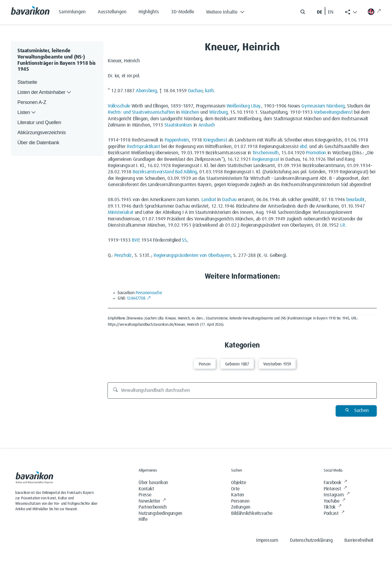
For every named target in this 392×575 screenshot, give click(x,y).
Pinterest (335, 489)
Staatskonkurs (178, 125)
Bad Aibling (186, 172)
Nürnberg (336, 106)
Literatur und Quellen (39, 122)
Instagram (336, 495)
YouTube (334, 501)
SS (184, 240)
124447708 (139, 298)
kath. (210, 91)
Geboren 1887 (237, 364)
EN (331, 12)
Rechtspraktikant (143, 147)
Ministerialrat (121, 213)
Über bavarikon (153, 483)
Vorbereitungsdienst (333, 112)
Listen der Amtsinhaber (45, 92)
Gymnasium (313, 106)
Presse (145, 495)
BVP (135, 240)
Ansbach (207, 125)
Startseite (27, 82)
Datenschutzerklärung (311, 540)
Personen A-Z (32, 102)
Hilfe (143, 519)
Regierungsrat (266, 159)
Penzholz (123, 256)
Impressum (267, 540)
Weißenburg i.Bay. (244, 106)
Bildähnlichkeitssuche (252, 513)
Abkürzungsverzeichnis (42, 133)
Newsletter (152, 501)
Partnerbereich (153, 507)
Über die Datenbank (38, 143)
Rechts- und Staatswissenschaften (141, 112)
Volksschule (119, 106)
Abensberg (146, 91)
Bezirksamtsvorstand (153, 172)
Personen (240, 501)
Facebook (335, 483)
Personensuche (149, 293)
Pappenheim (177, 140)
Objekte (238, 483)
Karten (238, 495)
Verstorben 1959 (277, 364)
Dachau (195, 91)
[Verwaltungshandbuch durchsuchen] (242, 390)
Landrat (209, 200)
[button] (229, 11)
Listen (27, 113)
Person (205, 364)
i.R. (343, 225)
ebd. (304, 147)
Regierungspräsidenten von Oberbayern (192, 256)
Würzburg (218, 112)
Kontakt (146, 489)
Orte (235, 489)
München (190, 112)
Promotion (316, 153)
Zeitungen (241, 507)
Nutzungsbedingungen (160, 513)
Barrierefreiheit (359, 540)
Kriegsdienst (215, 140)
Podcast (334, 514)
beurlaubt (356, 200)
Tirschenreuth (266, 153)
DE (319, 12)
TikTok (332, 507)
